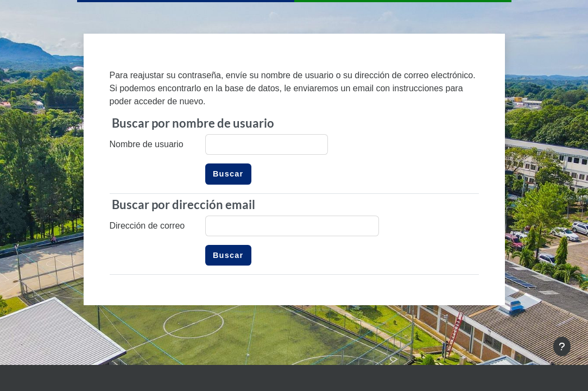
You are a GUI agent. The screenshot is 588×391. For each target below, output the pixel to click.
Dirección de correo (147, 226)
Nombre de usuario (147, 144)
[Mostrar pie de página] (562, 346)
